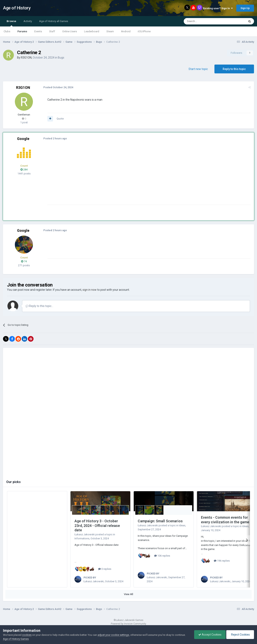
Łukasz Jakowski (85, 534)
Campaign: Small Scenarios (160, 521)
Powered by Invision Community (128, 624)
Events (38, 31)
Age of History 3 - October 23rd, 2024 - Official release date (97, 526)
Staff (52, 31)
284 (24, 170)
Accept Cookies (210, 635)
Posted (58, 87)
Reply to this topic (234, 69)
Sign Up (245, 8)
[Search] (205, 21)
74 (24, 261)
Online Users (70, 31)
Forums (22, 31)
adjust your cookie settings (113, 635)
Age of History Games (16, 639)
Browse (11, 23)
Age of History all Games (54, 21)
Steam (110, 31)
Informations (82, 538)
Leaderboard (92, 31)
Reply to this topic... (39, 306)
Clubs (7, 31)
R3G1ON (26, 58)
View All (128, 594)
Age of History (17, 8)
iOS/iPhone (144, 31)
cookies (27, 635)
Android (126, 31)
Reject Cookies (240, 635)
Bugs (61, 58)
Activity (28, 21)
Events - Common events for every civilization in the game (225, 520)
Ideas (182, 525)
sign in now (90, 290)
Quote (60, 119)
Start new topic (198, 69)
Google (23, 139)
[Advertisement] (120, 177)
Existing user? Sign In (218, 8)
